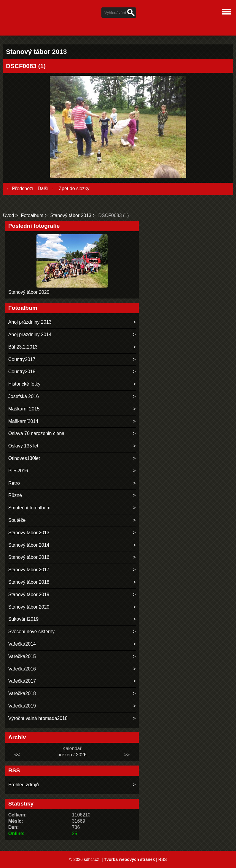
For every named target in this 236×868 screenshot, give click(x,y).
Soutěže (17, 520)
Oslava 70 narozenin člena (36, 433)
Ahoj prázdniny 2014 (30, 334)
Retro (14, 483)
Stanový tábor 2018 (29, 582)
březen (65, 755)
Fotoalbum (32, 215)
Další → (46, 188)
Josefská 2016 (24, 396)
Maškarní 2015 (24, 409)
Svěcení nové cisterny (32, 632)
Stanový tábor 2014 (29, 545)
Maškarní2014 (23, 421)
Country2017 (22, 359)
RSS (163, 859)
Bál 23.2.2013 (23, 347)
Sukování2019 (23, 619)
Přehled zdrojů (24, 785)
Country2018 (22, 372)
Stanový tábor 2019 (29, 595)
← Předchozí (20, 188)
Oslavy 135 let (23, 446)
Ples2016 (18, 471)
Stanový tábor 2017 (29, 570)
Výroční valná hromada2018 (38, 718)
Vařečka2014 (22, 644)
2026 (81, 755)
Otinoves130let (24, 458)
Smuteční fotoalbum (29, 508)
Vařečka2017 (22, 681)
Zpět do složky (74, 188)
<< (17, 755)
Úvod (8, 215)
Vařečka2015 (22, 656)
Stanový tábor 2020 (29, 292)
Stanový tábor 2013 (71, 215)
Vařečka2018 (22, 693)
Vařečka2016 (22, 669)
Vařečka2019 (22, 706)
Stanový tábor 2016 (29, 557)
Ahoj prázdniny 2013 (30, 322)
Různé (15, 495)
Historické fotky (24, 384)
